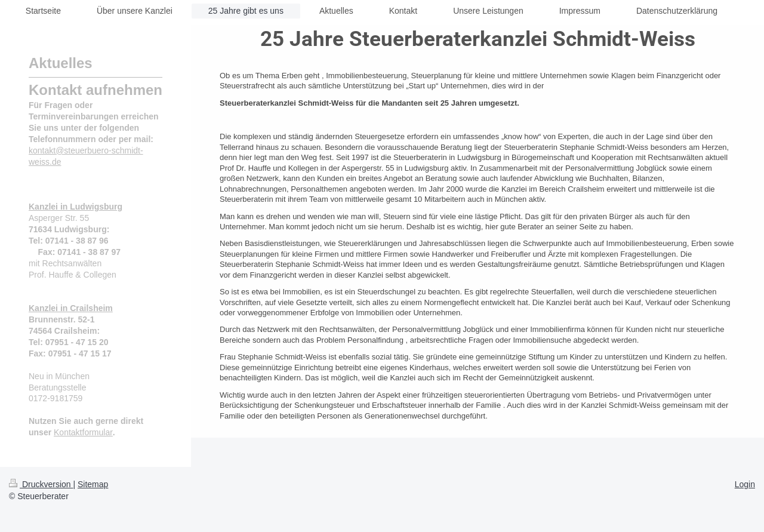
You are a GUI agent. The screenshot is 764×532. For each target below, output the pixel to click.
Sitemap (93, 484)
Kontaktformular (83, 432)
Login (745, 484)
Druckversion (41, 484)
